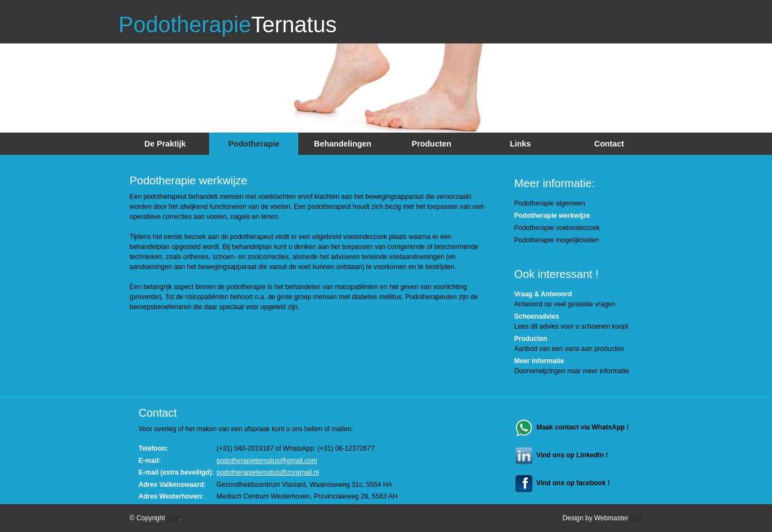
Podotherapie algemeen (550, 203)
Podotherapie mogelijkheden (557, 240)
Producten (432, 144)
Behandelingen (343, 144)
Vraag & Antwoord (543, 294)
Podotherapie (228, 25)
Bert (173, 518)
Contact (609, 144)
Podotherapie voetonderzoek (557, 228)
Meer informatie (539, 361)
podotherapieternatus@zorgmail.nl (268, 472)
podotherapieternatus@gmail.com (267, 461)
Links (521, 144)
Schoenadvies (537, 316)
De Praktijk (165, 144)
